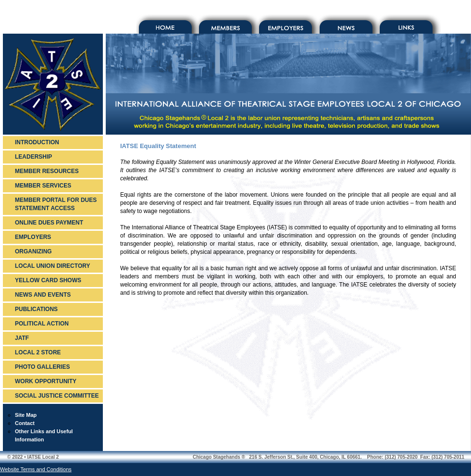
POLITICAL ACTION (42, 324)
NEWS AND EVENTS (43, 295)
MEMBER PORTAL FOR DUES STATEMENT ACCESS (56, 204)
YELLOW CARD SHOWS (48, 280)
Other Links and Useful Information (44, 435)
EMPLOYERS (33, 237)
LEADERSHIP (33, 157)
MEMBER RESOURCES (47, 171)
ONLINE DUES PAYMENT (49, 223)
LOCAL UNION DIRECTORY (52, 266)
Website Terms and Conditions (36, 469)
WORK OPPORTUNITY (46, 381)
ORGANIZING (33, 251)
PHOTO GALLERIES (42, 367)
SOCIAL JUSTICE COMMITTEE (57, 396)
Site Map (26, 415)
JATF (22, 338)
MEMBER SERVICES (43, 186)
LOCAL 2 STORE (38, 352)
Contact (25, 423)
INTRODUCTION (37, 142)
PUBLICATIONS (36, 309)
